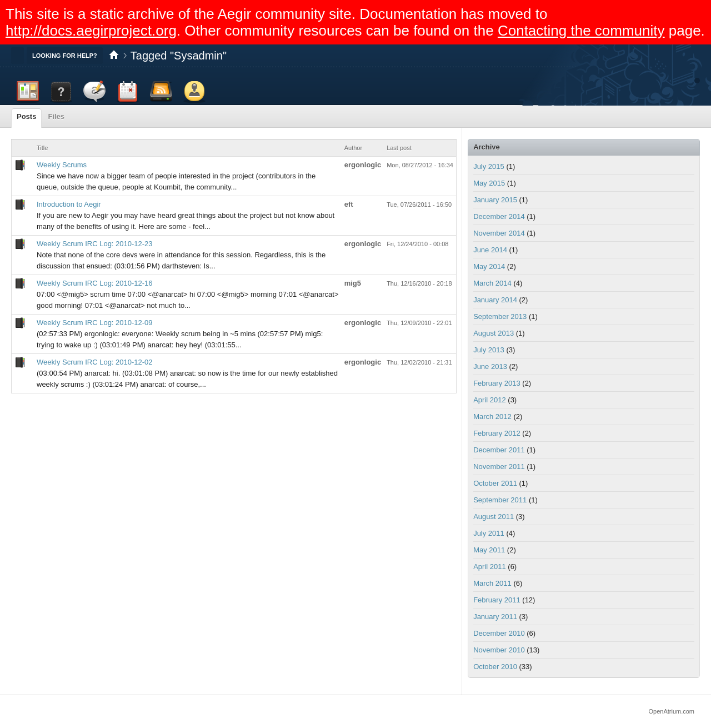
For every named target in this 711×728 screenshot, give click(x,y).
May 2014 (489, 266)
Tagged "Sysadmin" (179, 56)
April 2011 (490, 567)
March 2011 (492, 583)
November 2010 (499, 650)
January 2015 (495, 200)
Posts (26, 116)
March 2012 (492, 417)
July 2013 (489, 350)
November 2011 (499, 467)
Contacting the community (581, 31)
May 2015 (489, 183)
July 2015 (489, 166)
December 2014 (499, 216)
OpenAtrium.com (671, 711)
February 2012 (497, 433)
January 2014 (495, 300)
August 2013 (494, 333)
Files (56, 116)
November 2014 (499, 233)
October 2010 (495, 667)
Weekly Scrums (62, 165)
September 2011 (500, 500)
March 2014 (492, 283)
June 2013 (490, 367)
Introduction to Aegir (69, 204)
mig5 (353, 283)
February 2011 (497, 600)
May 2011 (489, 550)
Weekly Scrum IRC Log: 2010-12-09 (95, 323)
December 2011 (499, 450)
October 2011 (495, 483)
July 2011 (489, 533)
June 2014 (490, 250)
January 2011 (495, 617)
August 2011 (494, 517)
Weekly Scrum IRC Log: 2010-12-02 (95, 362)
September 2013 (500, 316)
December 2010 (499, 633)
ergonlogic (363, 165)
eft (349, 204)
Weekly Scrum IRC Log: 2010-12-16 (95, 283)
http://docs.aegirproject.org (91, 31)
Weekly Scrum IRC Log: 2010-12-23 (95, 244)
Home (114, 56)
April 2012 (490, 400)
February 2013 (497, 383)
